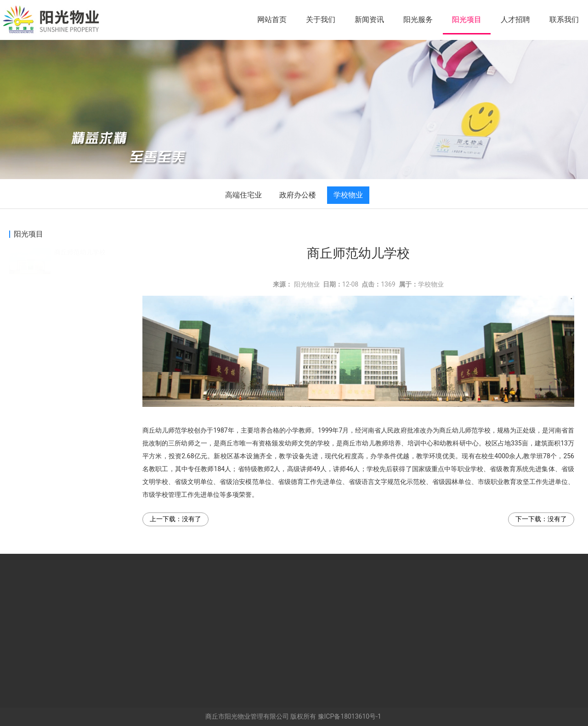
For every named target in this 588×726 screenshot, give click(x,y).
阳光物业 (307, 284)
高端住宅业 (243, 195)
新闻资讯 (369, 20)
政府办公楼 (298, 195)
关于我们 (321, 20)
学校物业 (348, 195)
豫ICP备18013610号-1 (350, 716)
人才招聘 (515, 20)
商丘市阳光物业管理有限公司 (247, 716)
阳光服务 (418, 20)
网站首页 (272, 20)
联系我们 (564, 20)
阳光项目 (467, 20)
